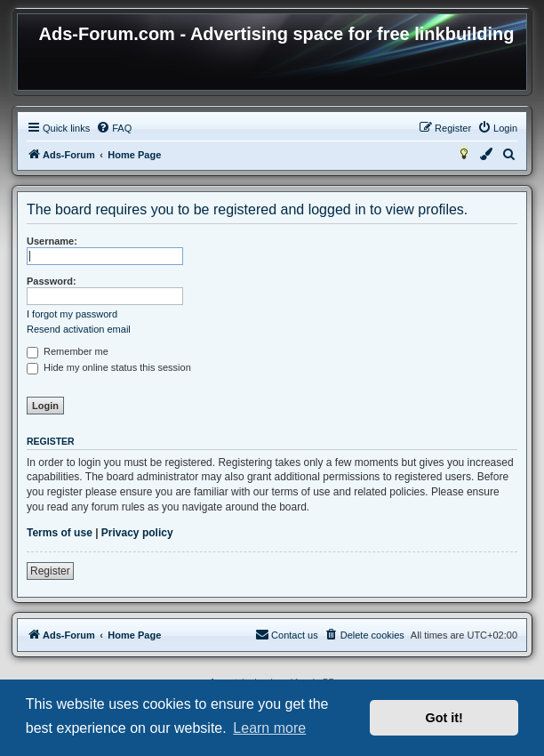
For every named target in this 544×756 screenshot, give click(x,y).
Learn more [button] (269, 728)
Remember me (68, 351)
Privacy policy (137, 533)
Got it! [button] (444, 718)
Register (50, 571)
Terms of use (60, 533)
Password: (52, 281)
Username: (52, 241)
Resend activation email (79, 329)
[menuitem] (114, 128)
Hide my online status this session (109, 367)
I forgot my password (72, 314)
